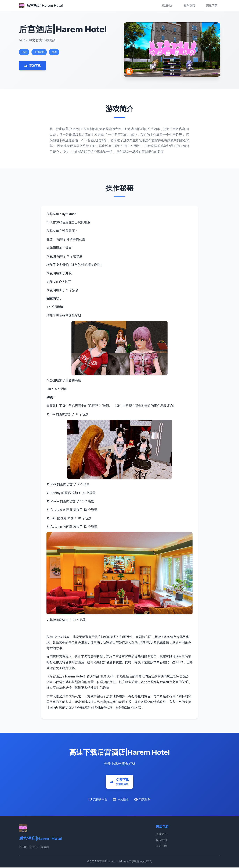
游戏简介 (167, 5)
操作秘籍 (189, 5)
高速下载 (212, 5)
